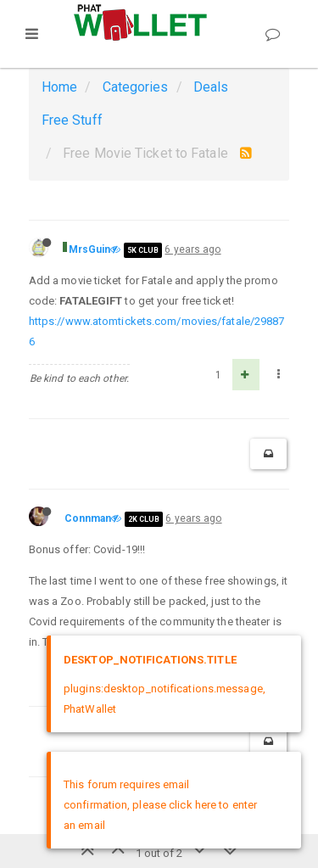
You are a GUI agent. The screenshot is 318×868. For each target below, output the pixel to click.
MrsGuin (90, 249)
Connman (88, 518)
